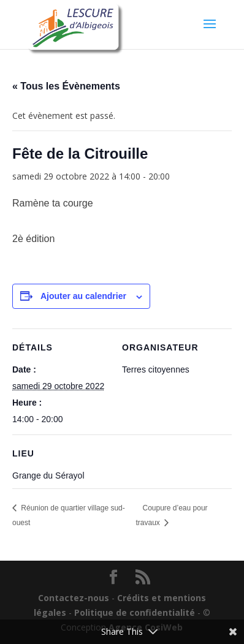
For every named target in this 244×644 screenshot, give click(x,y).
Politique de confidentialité (135, 612)
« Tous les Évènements (66, 86)
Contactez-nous (74, 598)
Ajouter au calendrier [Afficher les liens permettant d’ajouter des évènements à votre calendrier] (83, 296)
